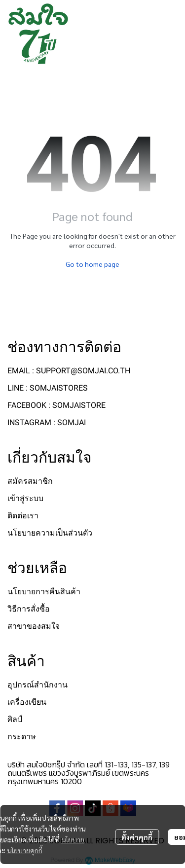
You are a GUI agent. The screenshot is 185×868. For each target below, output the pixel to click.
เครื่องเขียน (27, 702)
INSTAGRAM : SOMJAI (47, 422)
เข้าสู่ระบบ (25, 498)
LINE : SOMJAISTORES (48, 388)
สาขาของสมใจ (34, 626)
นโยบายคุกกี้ (25, 850)
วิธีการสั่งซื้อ (29, 609)
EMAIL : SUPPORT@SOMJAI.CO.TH (69, 371)
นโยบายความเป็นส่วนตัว (50, 533)
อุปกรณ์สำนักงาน (37, 685)
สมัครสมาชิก (30, 481)
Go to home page (92, 264)
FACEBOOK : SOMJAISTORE (56, 405)
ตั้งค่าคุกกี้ (137, 837)
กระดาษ (22, 737)
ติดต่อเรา (23, 516)
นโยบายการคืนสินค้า (44, 592)
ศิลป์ (15, 719)
